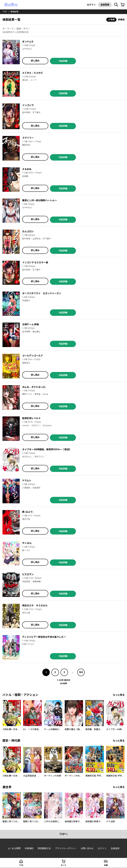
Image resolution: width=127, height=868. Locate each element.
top (5, 12)
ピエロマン (28, 574)
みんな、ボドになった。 (35, 387)
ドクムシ (27, 480)
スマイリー (28, 138)
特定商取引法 (44, 849)
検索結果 (14, 12)
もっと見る (119, 695)
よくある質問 (14, 849)
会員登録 (105, 5)
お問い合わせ (87, 849)
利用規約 (29, 849)
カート (64, 865)
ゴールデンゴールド (33, 356)
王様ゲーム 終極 (31, 324)
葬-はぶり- (28, 512)
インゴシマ (28, 105)
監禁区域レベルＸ (31, 418)
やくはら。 (28, 543)
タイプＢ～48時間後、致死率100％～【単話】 (47, 449)
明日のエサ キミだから (35, 605)
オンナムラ (28, 42)
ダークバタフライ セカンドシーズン (42, 293)
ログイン (91, 5)
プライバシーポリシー (66, 849)
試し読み (35, 61)
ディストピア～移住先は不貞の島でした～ (44, 637)
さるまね (27, 169)
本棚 (106, 865)
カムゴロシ (28, 231)
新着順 (121, 19)
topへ (63, 834)
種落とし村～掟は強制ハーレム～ (40, 200)
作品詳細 (63, 61)
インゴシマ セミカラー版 (35, 262)
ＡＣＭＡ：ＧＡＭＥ (33, 73)
